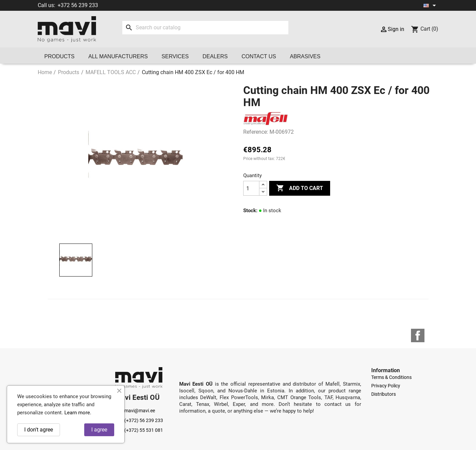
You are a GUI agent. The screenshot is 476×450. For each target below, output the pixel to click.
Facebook (418, 335)
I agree (99, 430)
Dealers (215, 56)
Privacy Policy (386, 386)
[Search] (205, 28)
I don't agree (39, 430)
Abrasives (305, 56)
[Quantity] (251, 188)
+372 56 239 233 (78, 5)
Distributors (384, 394)
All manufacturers (118, 56)
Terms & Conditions (391, 377)
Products (60, 56)
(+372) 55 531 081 (139, 430)
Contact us (259, 56)
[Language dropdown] (431, 5)
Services (175, 56)
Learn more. (78, 413)
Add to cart (300, 188)
